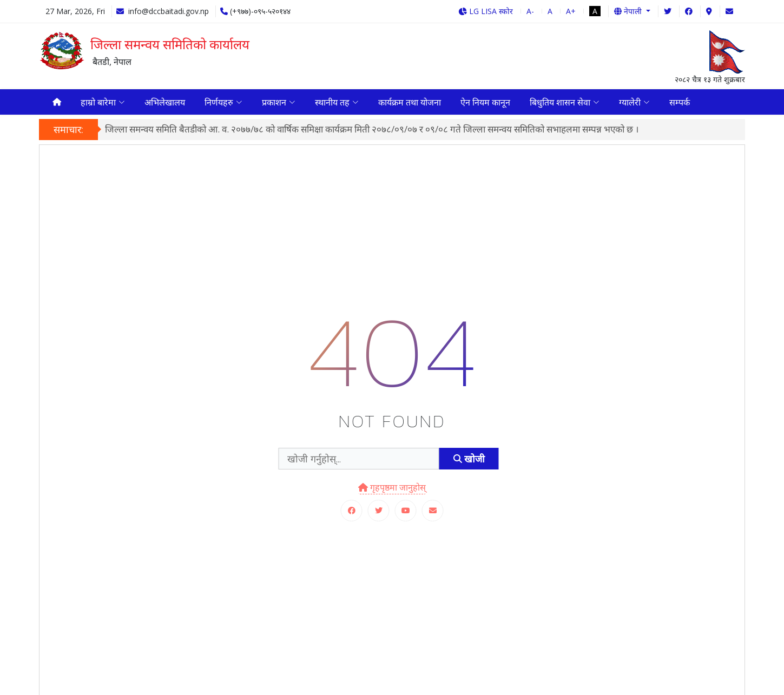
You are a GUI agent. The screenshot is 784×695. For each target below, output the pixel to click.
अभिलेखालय (165, 103)
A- (530, 11)
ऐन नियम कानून (485, 103)
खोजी (469, 462)
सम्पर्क (680, 103)
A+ (571, 11)
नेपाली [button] (629, 11)
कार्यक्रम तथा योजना (410, 103)
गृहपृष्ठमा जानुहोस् (392, 490)
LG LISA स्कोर (486, 11)
